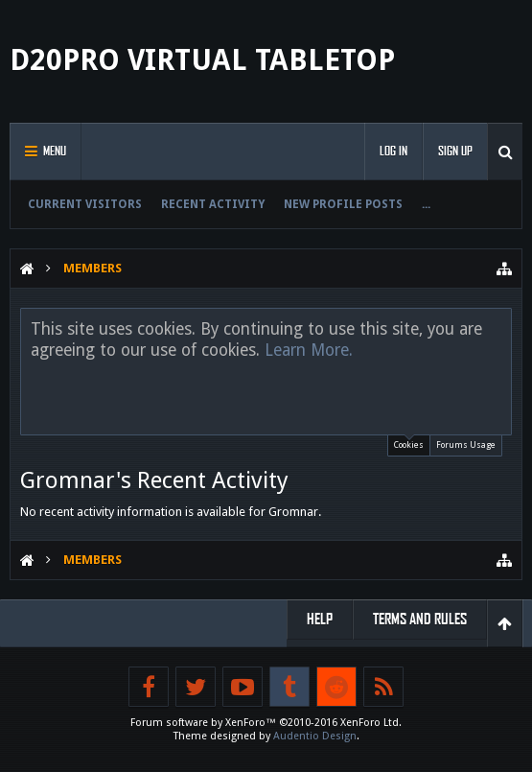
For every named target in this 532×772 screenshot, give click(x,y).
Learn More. (309, 350)
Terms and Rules (420, 619)
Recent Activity (213, 204)
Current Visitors (85, 204)
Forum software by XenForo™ (266, 723)
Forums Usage (466, 445)
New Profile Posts (343, 204)
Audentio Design (315, 736)
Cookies (409, 443)
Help (320, 619)
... (426, 204)
